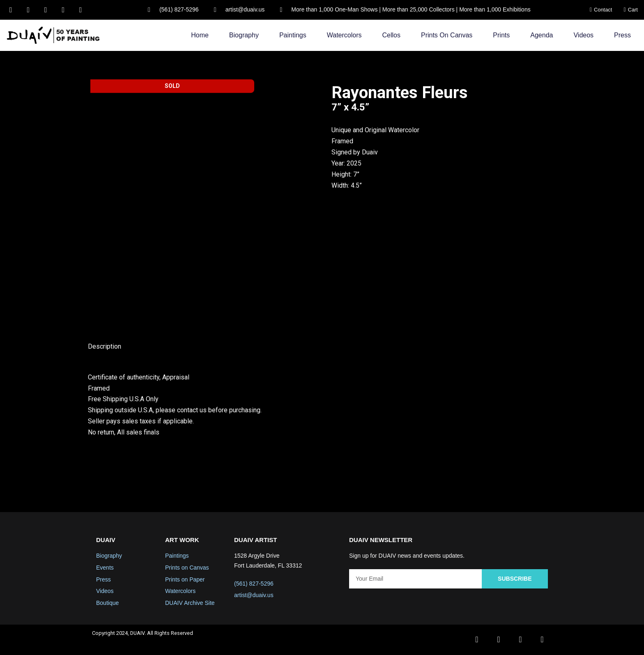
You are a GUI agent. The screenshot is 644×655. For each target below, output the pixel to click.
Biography (244, 35)
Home (200, 35)
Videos (583, 35)
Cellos (391, 35)
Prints (501, 35)
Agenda (542, 35)
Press (622, 35)
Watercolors (344, 35)
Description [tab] (105, 347)
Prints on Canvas (447, 35)
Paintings (293, 35)
